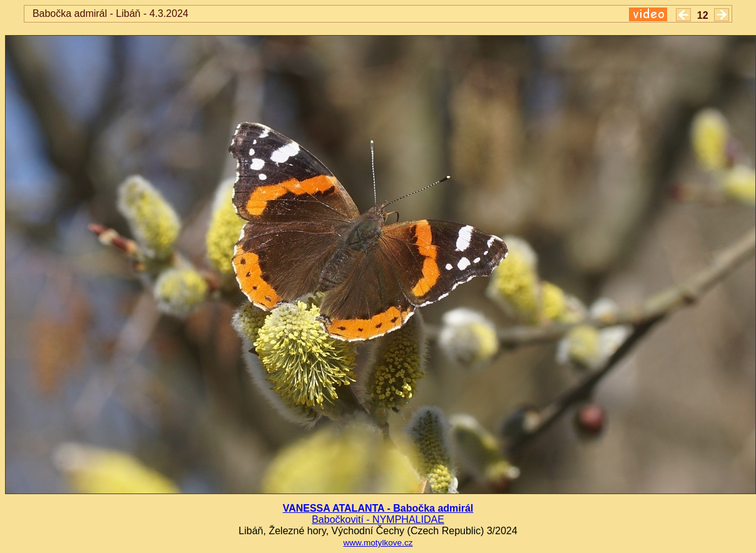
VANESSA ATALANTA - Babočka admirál (378, 508)
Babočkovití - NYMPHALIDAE (378, 519)
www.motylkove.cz (378, 543)
